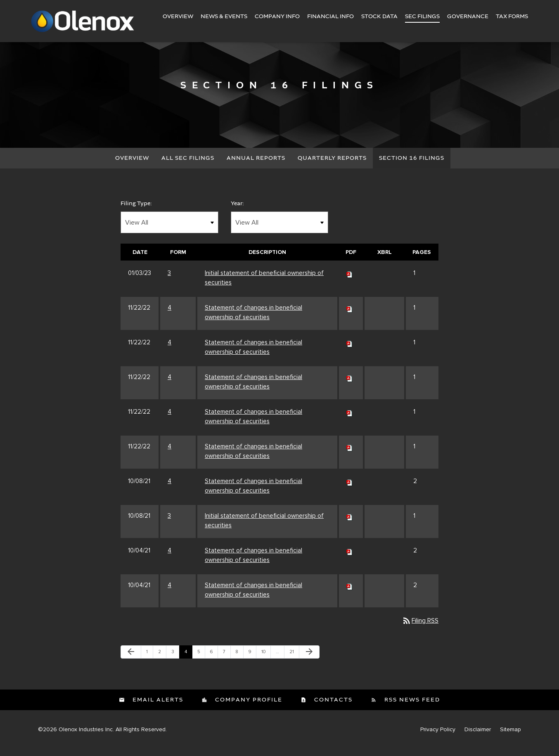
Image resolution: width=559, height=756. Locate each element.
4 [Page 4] (188, 661)
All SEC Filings (188, 165)
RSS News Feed (411, 707)
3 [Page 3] (175, 661)
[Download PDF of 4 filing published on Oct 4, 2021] (350, 557)
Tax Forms (512, 17)
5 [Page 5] (201, 661)
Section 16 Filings (412, 165)
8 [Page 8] (239, 661)
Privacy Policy (438, 737)
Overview (178, 17)
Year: (237, 211)
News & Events (224, 17)
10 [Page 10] (266, 661)
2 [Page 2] (162, 661)
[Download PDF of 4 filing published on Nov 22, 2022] (350, 315)
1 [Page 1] (149, 661)
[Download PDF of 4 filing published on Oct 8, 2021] (350, 488)
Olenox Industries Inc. (86, 736)
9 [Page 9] (252, 661)
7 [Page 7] (227, 661)
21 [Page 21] (294, 661)
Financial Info (330, 17)
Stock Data (379, 17)
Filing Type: (136, 211)
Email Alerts (157, 707)
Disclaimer (478, 737)
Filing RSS (420, 628)
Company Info (277, 17)
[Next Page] (309, 659)
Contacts (332, 707)
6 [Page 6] (214, 661)
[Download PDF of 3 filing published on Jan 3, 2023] (350, 280)
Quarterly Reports (332, 165)
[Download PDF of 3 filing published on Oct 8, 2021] (350, 523)
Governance (468, 17)
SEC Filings (422, 17)
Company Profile (248, 707)
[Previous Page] (131, 659)
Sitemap (510, 737)
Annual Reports (256, 165)
